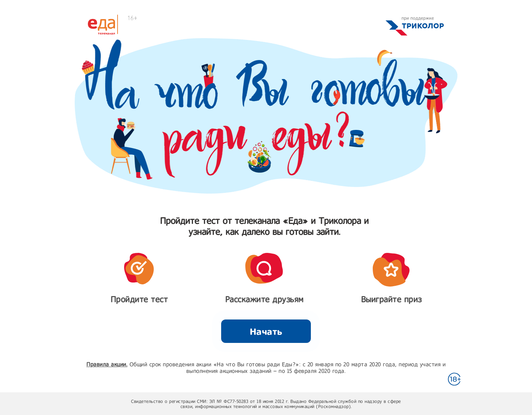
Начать (266, 331)
